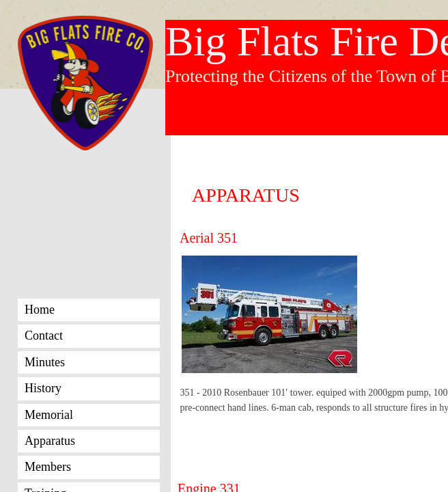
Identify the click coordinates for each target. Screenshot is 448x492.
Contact (44, 336)
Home (40, 310)
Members (48, 467)
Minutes (45, 362)
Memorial (49, 415)
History (43, 388)
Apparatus (50, 441)
